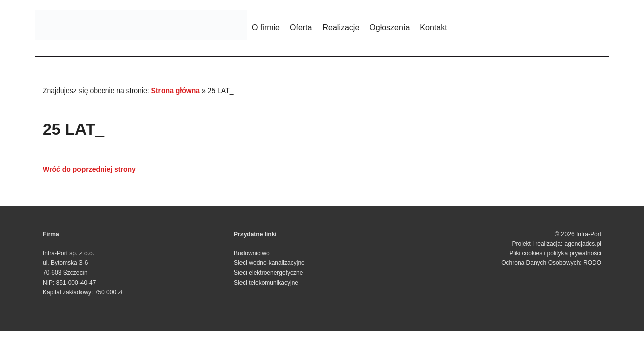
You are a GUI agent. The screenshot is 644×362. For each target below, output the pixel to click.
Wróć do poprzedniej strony (89, 169)
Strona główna (176, 90)
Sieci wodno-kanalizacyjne (269, 263)
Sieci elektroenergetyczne (268, 273)
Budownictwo (252, 253)
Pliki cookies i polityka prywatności (555, 253)
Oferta (301, 27)
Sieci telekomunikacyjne (266, 283)
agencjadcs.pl (583, 244)
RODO (592, 263)
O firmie (266, 27)
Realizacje (341, 27)
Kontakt (433, 27)
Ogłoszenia (389, 27)
